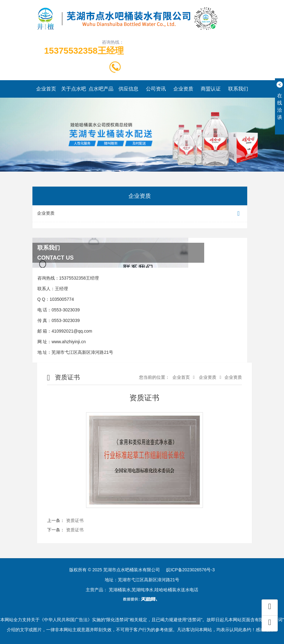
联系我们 (238, 89)
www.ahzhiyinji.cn (69, 342)
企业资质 (183, 89)
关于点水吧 (74, 89)
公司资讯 (156, 89)
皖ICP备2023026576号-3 (190, 570)
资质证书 (75, 520)
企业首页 (46, 89)
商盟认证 (211, 89)
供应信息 (128, 89)
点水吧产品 (101, 89)
